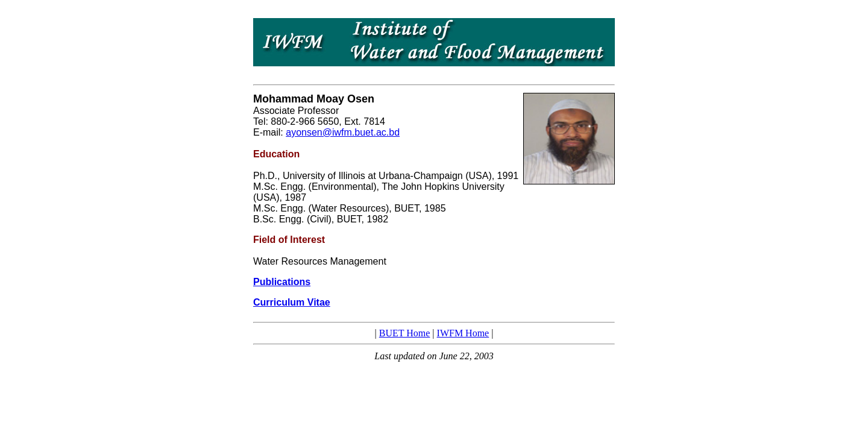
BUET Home (405, 333)
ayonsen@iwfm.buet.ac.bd (343, 132)
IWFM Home (463, 333)
